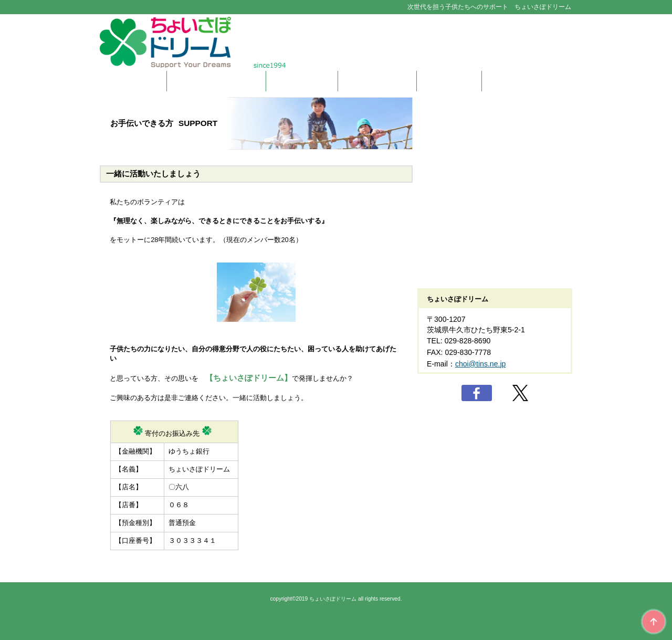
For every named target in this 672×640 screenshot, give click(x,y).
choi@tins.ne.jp (480, 364)
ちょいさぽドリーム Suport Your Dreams (336, 42)
